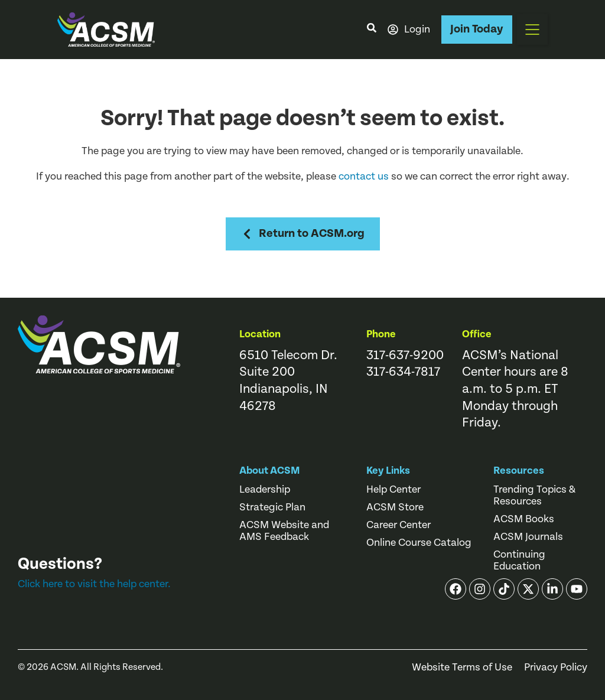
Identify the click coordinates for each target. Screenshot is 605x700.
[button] (532, 30)
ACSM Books (524, 519)
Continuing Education (519, 561)
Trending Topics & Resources (534, 496)
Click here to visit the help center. (94, 584)
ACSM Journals (528, 537)
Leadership (265, 490)
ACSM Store (395, 507)
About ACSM (270, 471)
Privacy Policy (556, 668)
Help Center (393, 490)
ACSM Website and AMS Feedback (284, 531)
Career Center (399, 525)
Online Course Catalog (419, 543)
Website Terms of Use (462, 668)
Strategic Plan (272, 507)
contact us (364, 176)
